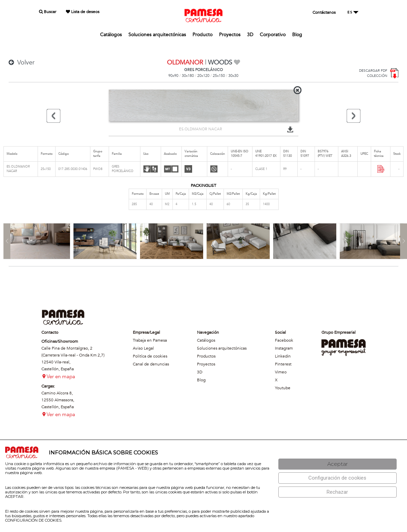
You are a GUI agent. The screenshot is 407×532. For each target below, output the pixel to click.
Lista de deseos (83, 12)
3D (250, 35)
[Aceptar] (337, 464)
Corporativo (273, 35)
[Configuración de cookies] (337, 478)
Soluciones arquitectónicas (157, 35)
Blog (297, 35)
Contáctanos (324, 12)
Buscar (48, 12)
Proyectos (230, 35)
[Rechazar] (337, 492)
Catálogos (111, 35)
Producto (202, 35)
